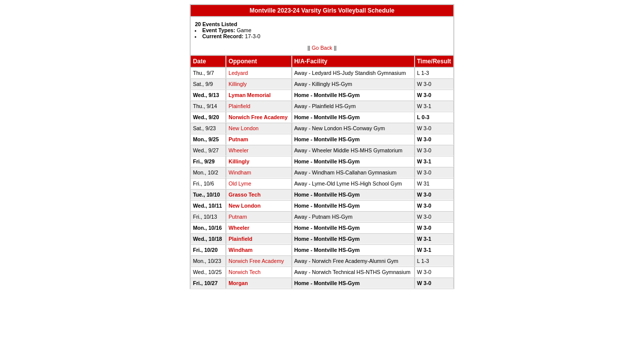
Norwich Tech (245, 272)
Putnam (238, 139)
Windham (240, 172)
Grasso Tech (245, 195)
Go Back (322, 48)
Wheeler (238, 150)
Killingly (237, 84)
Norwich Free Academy (258, 117)
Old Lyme (240, 184)
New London (244, 128)
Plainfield (239, 106)
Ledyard (238, 73)
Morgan (238, 283)
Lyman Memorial (250, 95)
